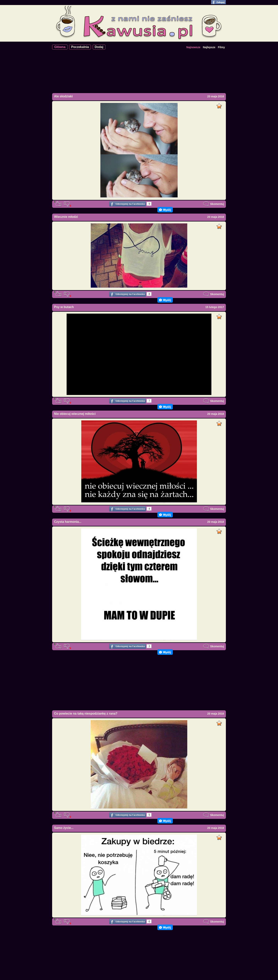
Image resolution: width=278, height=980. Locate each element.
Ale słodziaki (63, 96)
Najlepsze (209, 47)
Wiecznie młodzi (66, 217)
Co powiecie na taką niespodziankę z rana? (86, 714)
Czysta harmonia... (68, 522)
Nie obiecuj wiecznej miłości (75, 414)
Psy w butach (64, 307)
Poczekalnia (80, 47)
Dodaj (99, 47)
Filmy (221, 47)
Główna (60, 47)
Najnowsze (193, 47)
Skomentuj (214, 204)
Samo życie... (64, 828)
